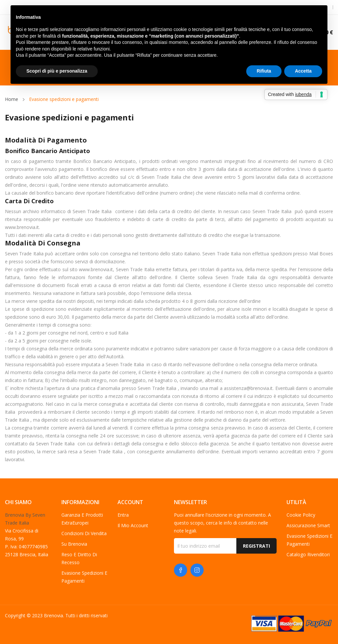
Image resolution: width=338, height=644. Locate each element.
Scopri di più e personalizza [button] (57, 71)
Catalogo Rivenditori (308, 554)
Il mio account (133, 525)
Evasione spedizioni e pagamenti (84, 577)
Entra (123, 515)
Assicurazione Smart (308, 525)
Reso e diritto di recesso (79, 558)
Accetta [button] (303, 71)
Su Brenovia (74, 544)
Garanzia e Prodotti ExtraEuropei (82, 519)
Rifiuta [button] (264, 71)
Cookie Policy (301, 515)
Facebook (181, 570)
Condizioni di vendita (84, 533)
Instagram (197, 570)
